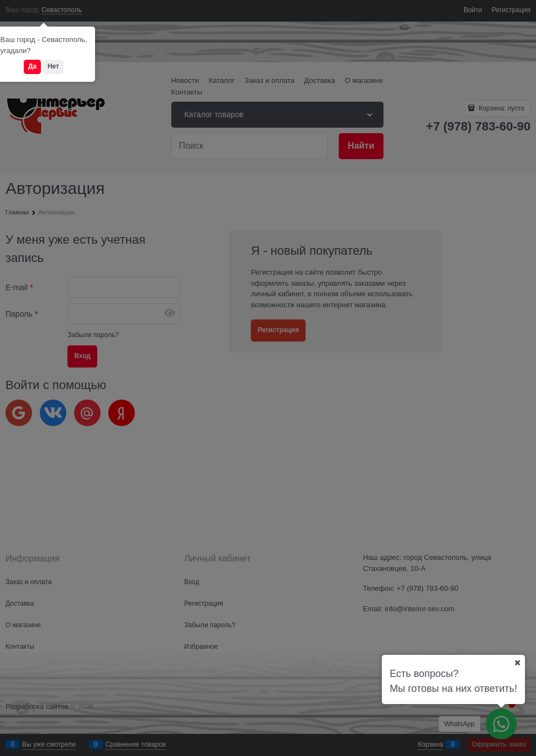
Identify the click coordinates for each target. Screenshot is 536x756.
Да (32, 66)
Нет (53, 66)
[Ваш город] (517, 663)
